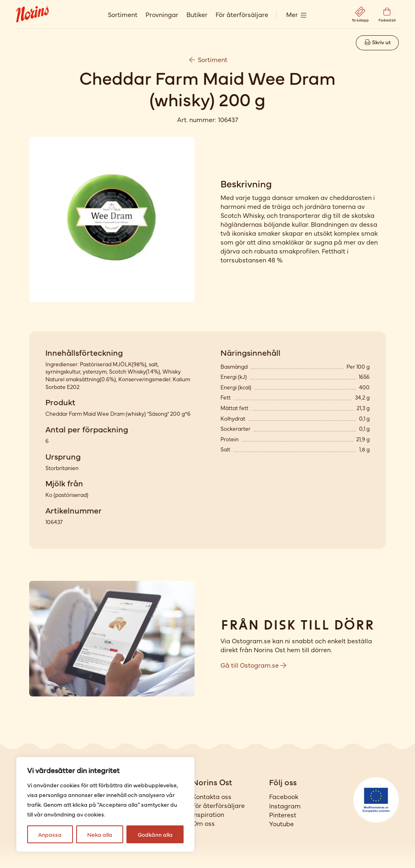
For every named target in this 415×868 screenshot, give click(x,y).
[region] (105, 804)
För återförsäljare (242, 14)
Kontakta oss (212, 796)
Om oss (203, 823)
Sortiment (123, 14)
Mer (292, 14)
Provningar (162, 14)
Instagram (285, 806)
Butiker (197, 14)
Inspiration (208, 814)
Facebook (284, 796)
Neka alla (100, 834)
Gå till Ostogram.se (253, 665)
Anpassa (50, 834)
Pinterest (283, 814)
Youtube (281, 823)
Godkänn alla (155, 834)
